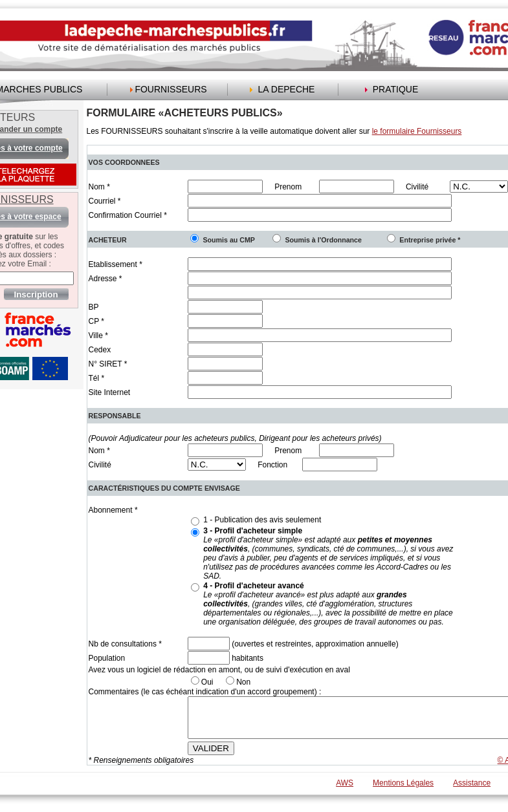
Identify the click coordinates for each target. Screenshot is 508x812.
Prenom (288, 187)
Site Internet (110, 392)
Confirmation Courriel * (128, 215)
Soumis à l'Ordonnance (323, 240)
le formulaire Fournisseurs (417, 131)
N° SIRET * (108, 364)
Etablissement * (116, 264)
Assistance (472, 791)
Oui (207, 682)
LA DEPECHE (287, 89)
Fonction (272, 465)
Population (107, 658)
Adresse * (105, 279)
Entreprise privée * (430, 240)
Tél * (97, 378)
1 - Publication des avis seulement (262, 520)
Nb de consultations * (125, 644)
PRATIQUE (396, 89)
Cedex (100, 350)
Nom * (99, 187)
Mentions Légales (403, 791)
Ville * (98, 336)
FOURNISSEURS (171, 89)
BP (94, 307)
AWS (345, 791)
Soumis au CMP (229, 240)
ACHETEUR (108, 240)
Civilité (417, 187)
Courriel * (105, 201)
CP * (96, 321)
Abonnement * (113, 510)
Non (243, 682)
